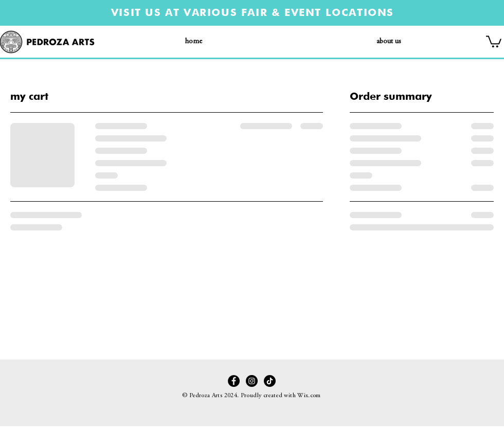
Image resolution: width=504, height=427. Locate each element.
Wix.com (309, 396)
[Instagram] (252, 381)
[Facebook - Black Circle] (234, 381)
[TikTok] (270, 381)
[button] (494, 41)
